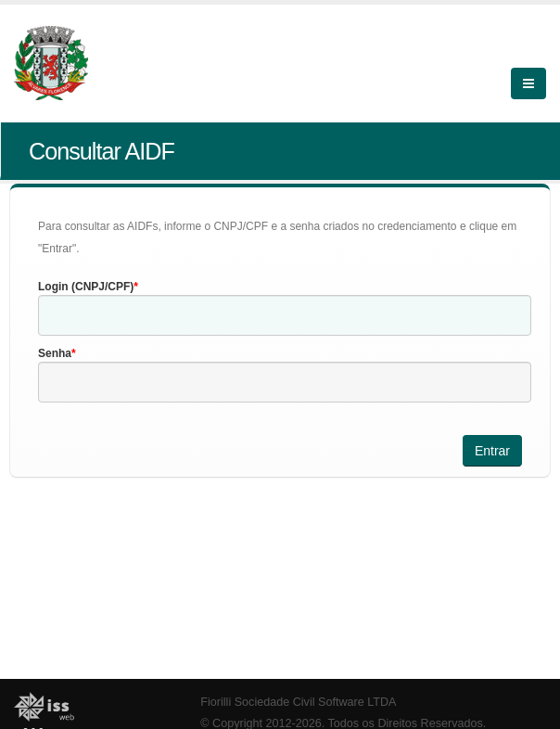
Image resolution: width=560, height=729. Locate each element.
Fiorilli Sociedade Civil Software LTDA (298, 702)
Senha (55, 353)
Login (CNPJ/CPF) (86, 287)
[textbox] (285, 315)
